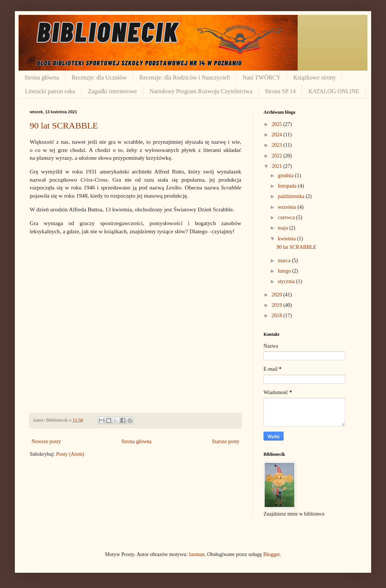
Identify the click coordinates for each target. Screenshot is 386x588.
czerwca (287, 217)
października (292, 196)
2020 (278, 295)
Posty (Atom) (70, 454)
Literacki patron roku (50, 91)
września (287, 207)
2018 (278, 316)
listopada (288, 186)
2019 (278, 305)
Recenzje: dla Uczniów (99, 77)
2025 (278, 124)
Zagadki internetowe (112, 91)
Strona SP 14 (280, 91)
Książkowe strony (315, 77)
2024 (278, 135)
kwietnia (287, 239)
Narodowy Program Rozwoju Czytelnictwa (201, 91)
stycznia (287, 281)
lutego (285, 271)
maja (283, 228)
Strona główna (42, 77)
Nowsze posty (46, 441)
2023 (278, 145)
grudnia (286, 176)
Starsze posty (226, 441)
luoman (197, 554)
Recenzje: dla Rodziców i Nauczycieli (184, 77)
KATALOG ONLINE (334, 91)
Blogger (271, 554)
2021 (278, 166)
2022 (278, 156)
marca (285, 261)
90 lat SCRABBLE (64, 126)
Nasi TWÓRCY (262, 77)
